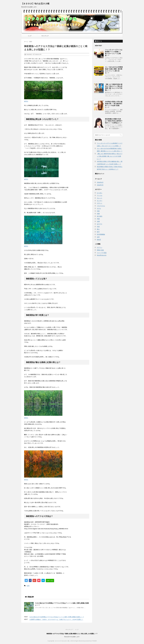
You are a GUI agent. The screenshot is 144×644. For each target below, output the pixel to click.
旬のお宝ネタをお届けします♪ (72, 637)
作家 (98, 211)
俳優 (98, 214)
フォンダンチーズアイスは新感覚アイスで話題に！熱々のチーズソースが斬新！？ (114, 53)
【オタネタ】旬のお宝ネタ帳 (35, 4)
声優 (98, 219)
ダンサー (100, 201)
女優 (98, 221)
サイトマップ (45, 36)
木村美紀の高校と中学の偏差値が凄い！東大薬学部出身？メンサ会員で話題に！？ (114, 104)
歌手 (98, 232)
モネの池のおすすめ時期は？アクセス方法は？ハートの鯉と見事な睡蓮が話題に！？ (57, 617)
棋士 (98, 229)
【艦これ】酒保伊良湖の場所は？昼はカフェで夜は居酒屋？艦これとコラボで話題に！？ (114, 87)
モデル (99, 208)
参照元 (26, 101)
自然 (28, 586)
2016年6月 (100, 182)
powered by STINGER (91, 641)
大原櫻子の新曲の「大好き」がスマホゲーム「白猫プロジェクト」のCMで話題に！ (56, 619)
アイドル (100, 195)
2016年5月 (100, 185)
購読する (98, 41)
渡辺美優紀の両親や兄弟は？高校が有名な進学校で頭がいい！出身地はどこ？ (114, 121)
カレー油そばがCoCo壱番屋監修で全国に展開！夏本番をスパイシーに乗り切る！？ (114, 70)
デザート (100, 203)
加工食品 (100, 216)
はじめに (100, 193)
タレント (100, 198)
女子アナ (100, 224)
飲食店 (99, 240)
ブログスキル (101, 206)
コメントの (102, 253)
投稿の (100, 250)
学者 (98, 227)
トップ (30, 36)
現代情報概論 (101, 234)
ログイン (100, 247)
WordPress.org (102, 255)
